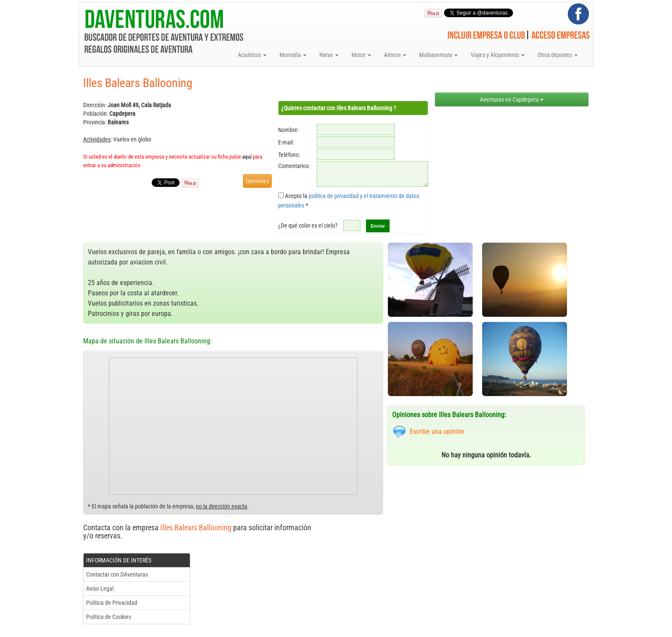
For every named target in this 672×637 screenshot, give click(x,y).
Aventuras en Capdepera (512, 99)
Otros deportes (558, 55)
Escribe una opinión (437, 431)
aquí (247, 157)
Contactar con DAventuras (117, 574)
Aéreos (395, 55)
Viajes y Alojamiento (498, 55)
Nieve (329, 55)
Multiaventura (438, 55)
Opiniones (257, 181)
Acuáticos (252, 55)
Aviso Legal (100, 589)
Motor (361, 55)
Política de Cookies (109, 617)
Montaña (293, 55)
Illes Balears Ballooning (196, 527)
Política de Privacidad (112, 603)
